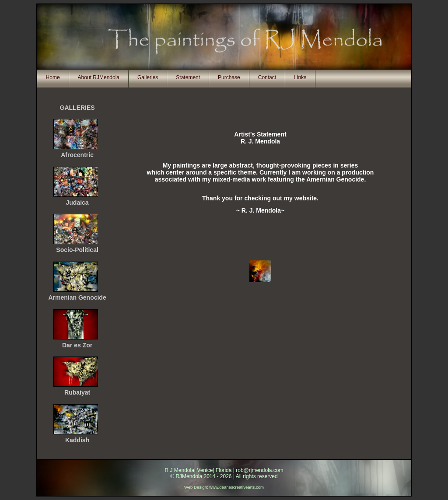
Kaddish (77, 440)
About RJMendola (99, 77)
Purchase (229, 77)
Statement (188, 77)
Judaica (77, 203)
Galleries (148, 77)
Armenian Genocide (77, 297)
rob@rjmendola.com (259, 470)
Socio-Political (77, 250)
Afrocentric (77, 155)
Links (300, 77)
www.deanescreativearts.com (236, 487)
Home (53, 77)
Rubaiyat (77, 392)
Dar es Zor (77, 345)
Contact (267, 77)
